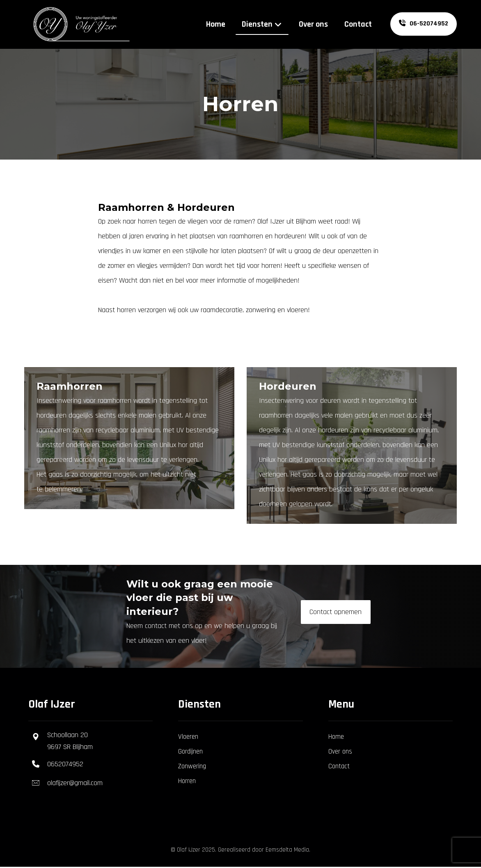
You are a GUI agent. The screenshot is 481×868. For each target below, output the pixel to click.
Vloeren (188, 737)
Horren (187, 781)
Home (336, 737)
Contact (339, 767)
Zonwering (192, 767)
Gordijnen (190, 752)
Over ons (340, 752)
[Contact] (336, 612)
